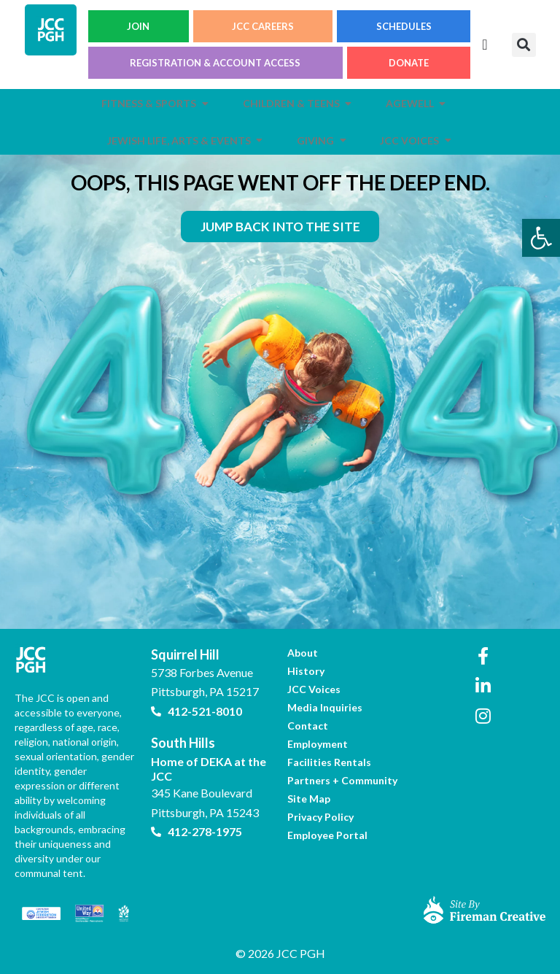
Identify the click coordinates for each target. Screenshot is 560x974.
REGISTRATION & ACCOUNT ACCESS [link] (215, 63)
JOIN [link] (138, 26)
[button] (524, 45)
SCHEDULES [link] (404, 26)
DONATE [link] (409, 63)
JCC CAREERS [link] (263, 26)
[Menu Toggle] (485, 45)
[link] (541, 238)
